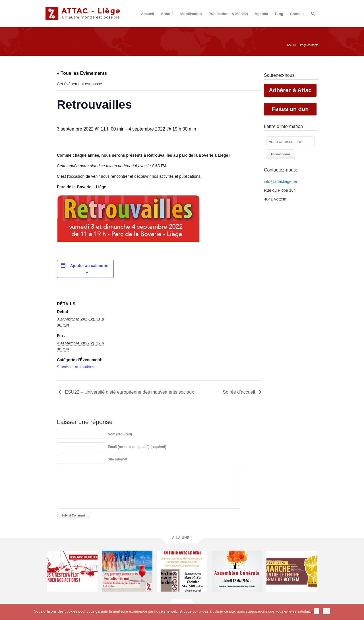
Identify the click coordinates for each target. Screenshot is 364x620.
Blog (279, 14)
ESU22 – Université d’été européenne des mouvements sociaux (129, 392)
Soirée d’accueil (240, 392)
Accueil (148, 14)
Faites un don (290, 109)
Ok (317, 611)
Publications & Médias (228, 14)
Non (326, 611)
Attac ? (167, 14)
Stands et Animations (76, 367)
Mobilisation (191, 14)
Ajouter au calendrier (90, 266)
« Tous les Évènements (82, 73)
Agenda (261, 14)
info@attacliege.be (280, 181)
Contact (297, 14)
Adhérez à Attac (290, 90)
